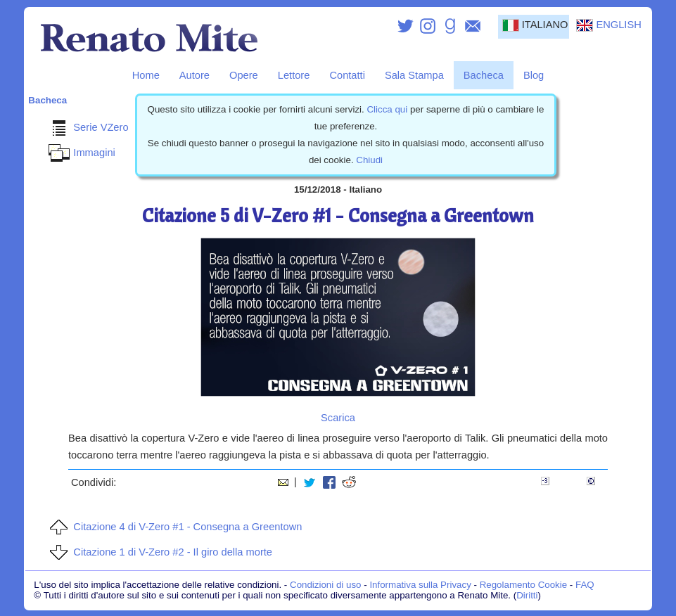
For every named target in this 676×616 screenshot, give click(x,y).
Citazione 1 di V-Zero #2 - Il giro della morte (159, 552)
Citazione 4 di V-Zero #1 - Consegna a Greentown (173, 527)
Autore (194, 75)
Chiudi (369, 160)
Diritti (527, 595)
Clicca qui (387, 109)
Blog (534, 75)
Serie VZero (87, 127)
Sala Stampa (414, 75)
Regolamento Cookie (523, 585)
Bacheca (484, 75)
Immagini (80, 153)
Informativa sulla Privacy (420, 585)
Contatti (347, 75)
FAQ (585, 585)
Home (146, 75)
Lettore (294, 75)
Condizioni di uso (326, 585)
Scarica (338, 418)
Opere (244, 75)
